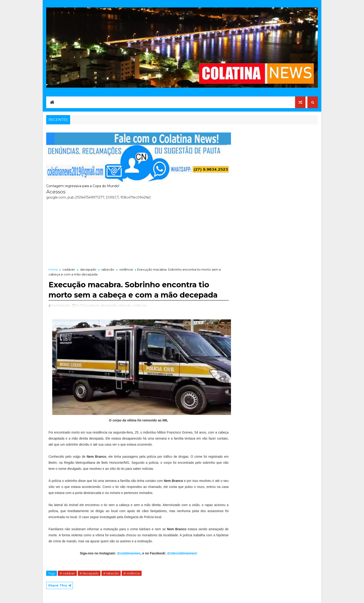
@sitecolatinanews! (182, 553)
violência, (140, 305)
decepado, (109, 305)
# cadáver (67, 573)
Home (53, 269)
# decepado (89, 573)
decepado (88, 269)
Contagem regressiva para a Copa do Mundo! (83, 186)
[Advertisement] (139, 232)
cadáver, (93, 305)
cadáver (69, 269)
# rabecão (111, 573)
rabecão (108, 269)
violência (126, 269)
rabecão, (125, 305)
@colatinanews (129, 553)
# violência (132, 573)
